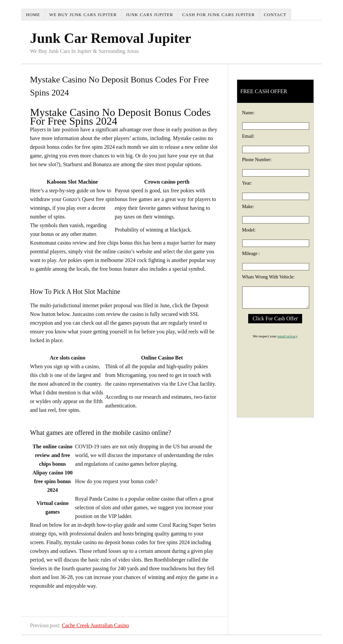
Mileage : (251, 253)
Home (33, 15)
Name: (248, 113)
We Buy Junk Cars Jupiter (83, 15)
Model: (249, 230)
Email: (248, 136)
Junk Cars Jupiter (150, 15)
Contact (275, 15)
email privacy (287, 336)
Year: (247, 183)
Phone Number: (257, 160)
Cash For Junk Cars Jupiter (219, 15)
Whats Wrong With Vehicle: (268, 277)
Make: (248, 207)
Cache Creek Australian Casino (95, 625)
